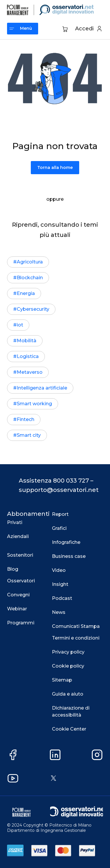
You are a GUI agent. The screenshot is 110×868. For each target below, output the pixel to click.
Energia (26, 293)
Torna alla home (55, 167)
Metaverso (30, 372)
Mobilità (27, 341)
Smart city (29, 435)
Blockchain (30, 278)
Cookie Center (69, 729)
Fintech (26, 419)
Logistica (28, 356)
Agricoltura (30, 262)
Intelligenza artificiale (42, 388)
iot (20, 325)
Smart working (34, 404)
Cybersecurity (33, 309)
